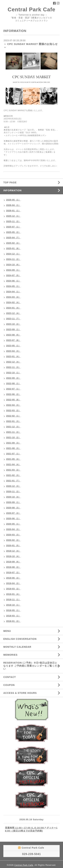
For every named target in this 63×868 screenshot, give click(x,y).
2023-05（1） (13, 346)
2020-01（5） (13, 546)
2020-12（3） (13, 486)
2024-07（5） (13, 275)
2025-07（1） (13, 227)
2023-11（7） (13, 319)
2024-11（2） (13, 259)
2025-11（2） (13, 221)
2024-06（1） (13, 281)
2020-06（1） (13, 519)
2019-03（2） (13, 589)
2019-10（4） (13, 556)
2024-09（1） (13, 270)
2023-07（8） (13, 340)
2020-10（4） (13, 497)
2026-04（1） (13, 205)
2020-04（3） (13, 529)
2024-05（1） (13, 286)
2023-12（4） (13, 313)
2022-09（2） (13, 378)
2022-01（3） (13, 421)
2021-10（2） (13, 438)
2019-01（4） (13, 594)
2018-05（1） (13, 610)
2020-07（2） (13, 513)
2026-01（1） (13, 211)
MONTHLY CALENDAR (17, 647)
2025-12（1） (13, 216)
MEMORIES (10, 655)
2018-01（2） (13, 621)
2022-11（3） (13, 367)
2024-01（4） (13, 308)
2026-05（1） (13, 200)
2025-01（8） (13, 248)
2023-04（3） (13, 351)
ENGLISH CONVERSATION (20, 639)
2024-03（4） (13, 297)
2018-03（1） (13, 616)
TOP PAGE (10, 182)
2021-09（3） (13, 443)
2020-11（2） (13, 492)
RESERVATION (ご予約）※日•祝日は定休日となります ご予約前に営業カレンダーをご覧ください (32, 666)
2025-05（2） (13, 232)
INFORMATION (13, 190)
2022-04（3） (13, 405)
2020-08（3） (13, 508)
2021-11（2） (13, 432)
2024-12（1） (13, 254)
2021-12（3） (13, 427)
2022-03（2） (13, 411)
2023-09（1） (13, 330)
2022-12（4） (13, 362)
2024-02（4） (13, 303)
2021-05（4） (13, 459)
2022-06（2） (13, 394)
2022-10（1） (13, 373)
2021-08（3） (13, 448)
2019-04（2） (13, 583)
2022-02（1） (13, 416)
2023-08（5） (13, 335)
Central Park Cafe (32, 9)
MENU (7, 631)
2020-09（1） (13, 502)
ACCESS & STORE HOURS (20, 693)
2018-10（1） (13, 605)
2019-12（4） (13, 551)
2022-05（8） (13, 400)
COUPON (9, 685)
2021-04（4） (13, 465)
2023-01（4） (13, 357)
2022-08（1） (13, 384)
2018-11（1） (13, 600)
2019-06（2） (13, 578)
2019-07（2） (13, 573)
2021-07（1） (13, 454)
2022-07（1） (13, 389)
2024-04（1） (13, 292)
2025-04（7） (13, 238)
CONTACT (10, 677)
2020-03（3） (13, 535)
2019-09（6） (13, 562)
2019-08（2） (13, 567)
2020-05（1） (13, 524)
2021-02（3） (13, 475)
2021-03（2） (13, 470)
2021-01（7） (13, 481)
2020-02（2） (13, 540)
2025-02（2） (13, 243)
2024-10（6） (13, 265)
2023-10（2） (13, 324)
